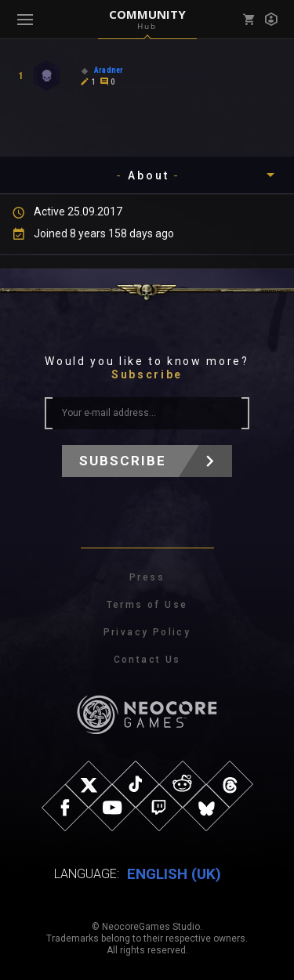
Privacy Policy (147, 632)
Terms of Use (147, 605)
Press (147, 577)
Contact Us (147, 660)
